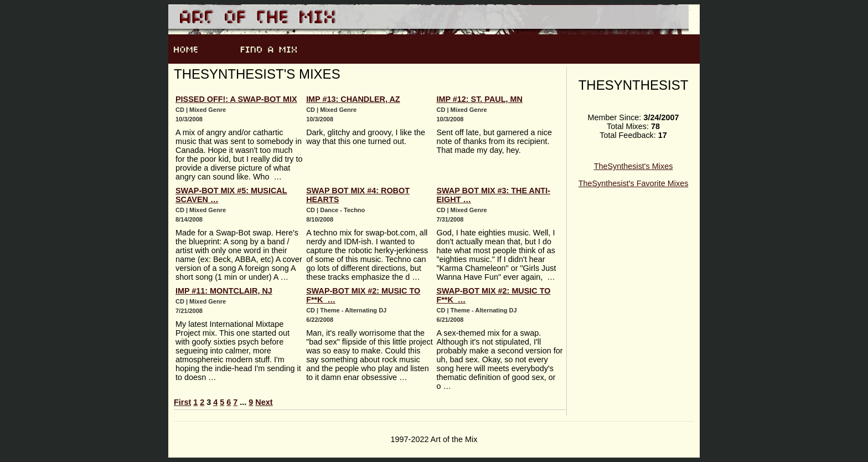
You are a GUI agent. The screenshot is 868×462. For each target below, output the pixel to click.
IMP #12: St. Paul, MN (479, 99)
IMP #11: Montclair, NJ (224, 291)
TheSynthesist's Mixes (634, 166)
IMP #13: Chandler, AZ (353, 99)
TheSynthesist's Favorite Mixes (634, 183)
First (182, 402)
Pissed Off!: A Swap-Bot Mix (236, 99)
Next (264, 402)
